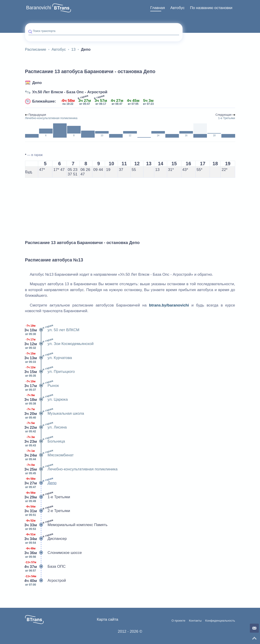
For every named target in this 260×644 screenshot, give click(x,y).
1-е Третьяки (48, 497)
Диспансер (46, 539)
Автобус (177, 8)
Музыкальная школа (55, 414)
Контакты (195, 621)
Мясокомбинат (49, 455)
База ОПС (45, 567)
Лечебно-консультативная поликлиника (71, 469)
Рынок (42, 386)
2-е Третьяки (48, 511)
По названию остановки (211, 8)
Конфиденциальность (220, 621)
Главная (158, 8)
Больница (45, 441)
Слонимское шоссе (54, 553)
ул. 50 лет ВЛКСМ (52, 330)
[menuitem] (158, 8)
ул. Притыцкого (50, 372)
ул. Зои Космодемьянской (59, 344)
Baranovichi (39, 8)
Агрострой (46, 581)
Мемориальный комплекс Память (66, 525)
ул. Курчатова (49, 358)
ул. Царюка (46, 400)
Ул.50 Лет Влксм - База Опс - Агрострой (70, 92)
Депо (37, 83)
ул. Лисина (46, 427)
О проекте (178, 621)
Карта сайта (107, 619)
